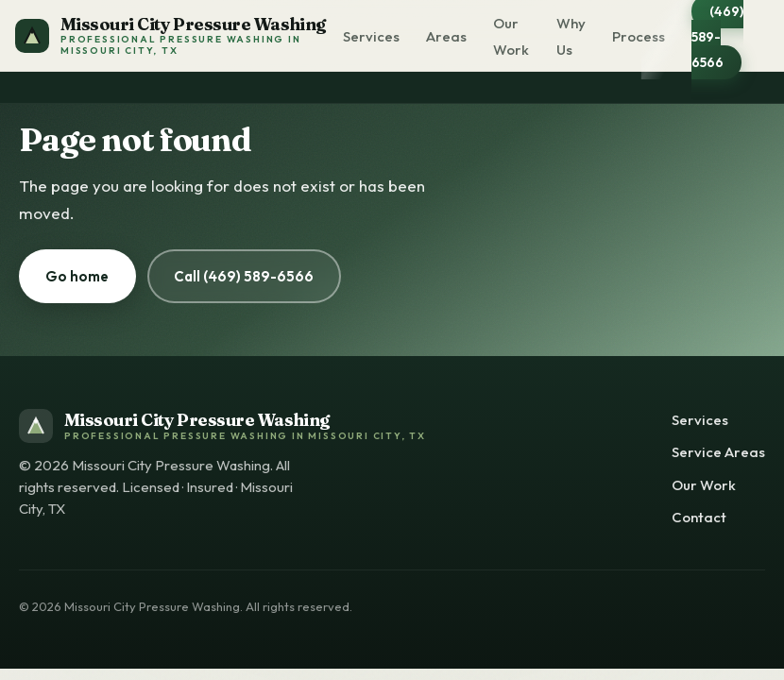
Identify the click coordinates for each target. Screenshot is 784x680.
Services (371, 36)
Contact (699, 517)
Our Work (511, 36)
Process (639, 36)
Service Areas (718, 452)
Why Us (571, 36)
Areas (446, 36)
